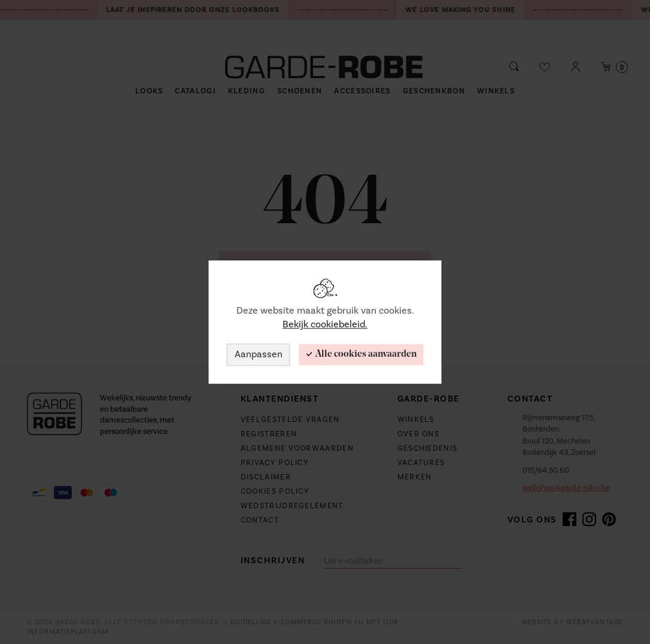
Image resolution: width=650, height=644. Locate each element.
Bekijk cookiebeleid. (325, 324)
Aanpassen (259, 354)
